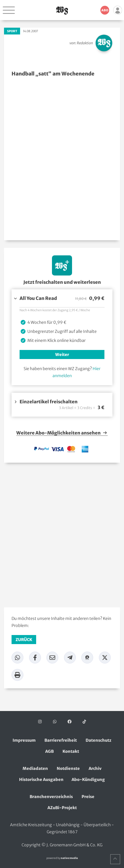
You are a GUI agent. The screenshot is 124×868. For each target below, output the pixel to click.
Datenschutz (99, 740)
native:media (69, 858)
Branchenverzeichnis (51, 797)
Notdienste (68, 768)
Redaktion (85, 43)
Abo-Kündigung (88, 779)
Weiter (62, 354)
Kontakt (71, 751)
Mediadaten (35, 768)
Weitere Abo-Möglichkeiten (62, 433)
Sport (12, 31)
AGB (49, 751)
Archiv (95, 768)
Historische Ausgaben (41, 779)
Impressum (24, 740)
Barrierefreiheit (61, 740)
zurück (24, 640)
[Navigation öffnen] (9, 10)
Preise (88, 797)
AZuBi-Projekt (62, 808)
